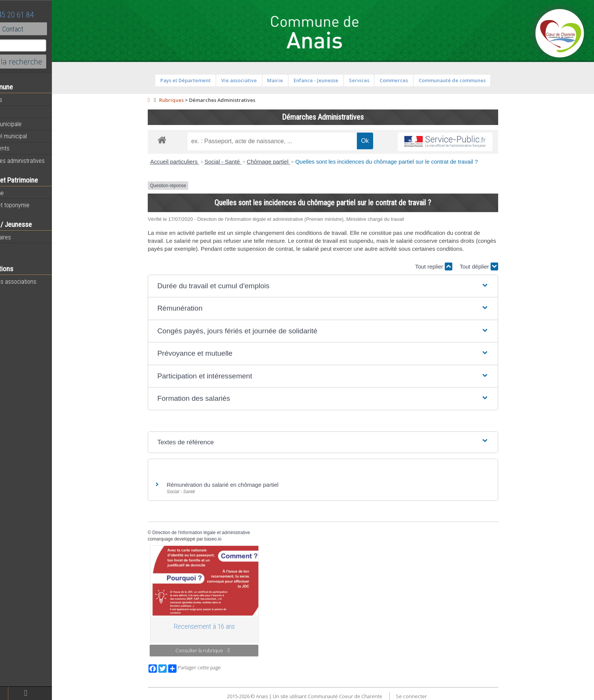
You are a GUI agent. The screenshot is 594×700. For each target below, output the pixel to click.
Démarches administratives (40, 161)
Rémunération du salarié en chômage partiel (238, 485)
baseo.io (229, 539)
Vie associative (255, 80)
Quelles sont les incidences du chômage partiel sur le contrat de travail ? (402, 162)
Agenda (16, 112)
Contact (41, 29)
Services (375, 80)
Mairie (291, 80)
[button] (339, 286)
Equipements (23, 148)
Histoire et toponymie (33, 205)
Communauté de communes (468, 80)
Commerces (410, 80)
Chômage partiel (284, 162)
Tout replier (449, 266)
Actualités (19, 100)
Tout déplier (495, 266)
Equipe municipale (29, 124)
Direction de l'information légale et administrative (217, 533)
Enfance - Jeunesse (332, 80)
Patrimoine (20, 193)
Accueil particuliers (190, 162)
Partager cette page (210, 669)
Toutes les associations (36, 281)
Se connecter (427, 696)
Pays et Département (201, 80)
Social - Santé (239, 162)
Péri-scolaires (23, 237)
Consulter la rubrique (218, 650)
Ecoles (15, 249)
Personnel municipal (31, 136)
